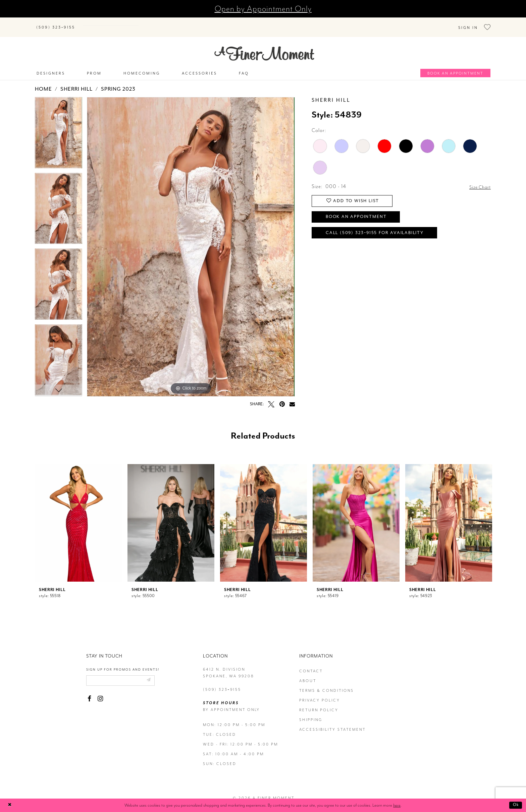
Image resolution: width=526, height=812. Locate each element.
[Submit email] (155, 674)
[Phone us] (56, 24)
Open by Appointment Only (263, 9)
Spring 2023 (118, 83)
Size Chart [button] (479, 180)
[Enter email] (124, 674)
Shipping (311, 713)
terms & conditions (327, 684)
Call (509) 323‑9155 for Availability (380, 230)
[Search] (122, 22)
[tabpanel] (59, 129)
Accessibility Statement (332, 723)
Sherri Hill (76, 83)
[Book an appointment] (455, 66)
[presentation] (78, 516)
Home (43, 83)
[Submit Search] (89, 22)
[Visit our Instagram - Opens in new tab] (100, 693)
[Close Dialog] (10, 805)
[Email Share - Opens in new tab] (292, 397)
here (397, 805)
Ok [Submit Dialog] (515, 805)
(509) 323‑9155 (222, 683)
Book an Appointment (360, 213)
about (308, 674)
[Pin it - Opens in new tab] (282, 397)
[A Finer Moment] (264, 47)
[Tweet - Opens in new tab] (271, 397)
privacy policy (320, 694)
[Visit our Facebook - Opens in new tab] (89, 693)
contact (311, 664)
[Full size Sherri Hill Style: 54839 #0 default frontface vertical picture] (191, 240)
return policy (319, 703)
